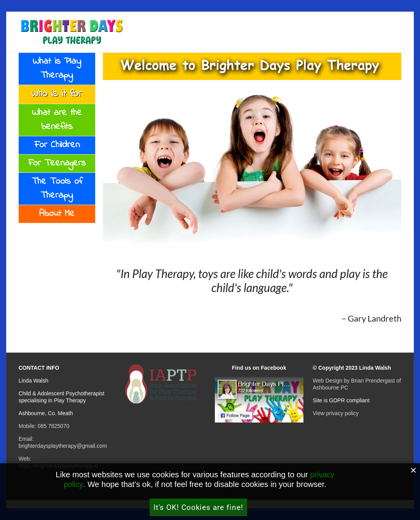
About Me (57, 214)
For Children (57, 145)
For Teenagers (57, 163)
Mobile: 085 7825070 (44, 426)
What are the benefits (57, 120)
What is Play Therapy (57, 69)
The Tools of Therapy (57, 189)
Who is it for (57, 94)
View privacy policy (336, 413)
